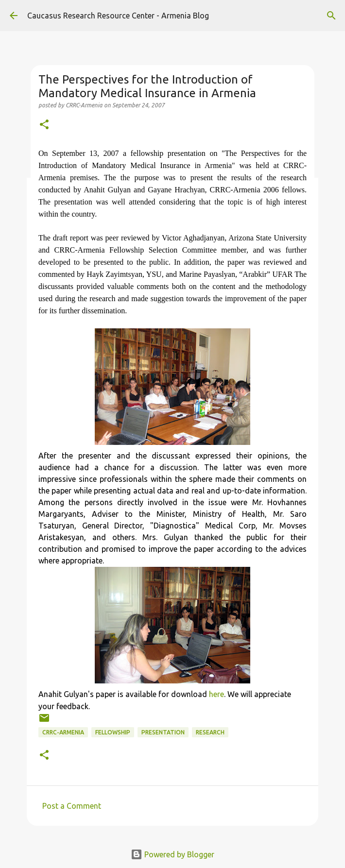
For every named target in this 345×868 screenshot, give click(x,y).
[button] (44, 125)
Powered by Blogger (172, 854)
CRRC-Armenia (63, 732)
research (210, 732)
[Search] (331, 16)
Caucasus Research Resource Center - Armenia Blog (118, 16)
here (216, 694)
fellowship (113, 732)
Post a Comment (72, 806)
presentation (163, 732)
